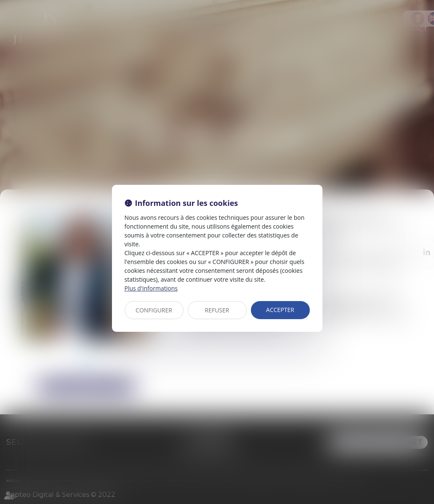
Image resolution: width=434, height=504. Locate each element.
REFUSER (217, 310)
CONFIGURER (154, 310)
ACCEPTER (280, 310)
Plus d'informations (151, 288)
